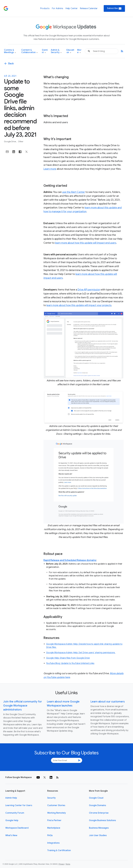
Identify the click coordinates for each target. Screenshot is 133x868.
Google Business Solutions (102, 820)
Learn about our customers (108, 702)
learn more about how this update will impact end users (86, 243)
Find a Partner (54, 820)
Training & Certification (59, 850)
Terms (68, 864)
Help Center (72, 8)
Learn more (50, 169)
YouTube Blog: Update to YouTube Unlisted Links (70, 663)
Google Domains (97, 805)
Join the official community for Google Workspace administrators (23, 706)
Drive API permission (89, 290)
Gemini (45, 51)
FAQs (50, 835)
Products (45, 8)
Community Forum (15, 813)
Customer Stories (56, 805)
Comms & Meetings (10, 51)
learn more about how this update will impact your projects (79, 305)
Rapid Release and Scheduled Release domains (70, 560)
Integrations (53, 843)
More (79, 51)
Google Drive (10, 142)
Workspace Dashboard (17, 828)
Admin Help (11, 798)
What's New (11, 835)
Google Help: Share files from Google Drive (68, 658)
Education (70, 51)
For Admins (58, 8)
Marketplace (54, 828)
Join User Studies (98, 835)
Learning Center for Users (19, 805)
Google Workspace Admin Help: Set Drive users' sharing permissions (81, 653)
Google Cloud (96, 798)
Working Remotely (57, 813)
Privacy (61, 864)
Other (21, 142)
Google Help (12, 820)
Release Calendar (89, 8)
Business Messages (99, 828)
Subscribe (114, 8)
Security (51, 798)
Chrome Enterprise (99, 813)
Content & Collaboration (29, 51)
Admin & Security (56, 51)
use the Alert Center (74, 192)
